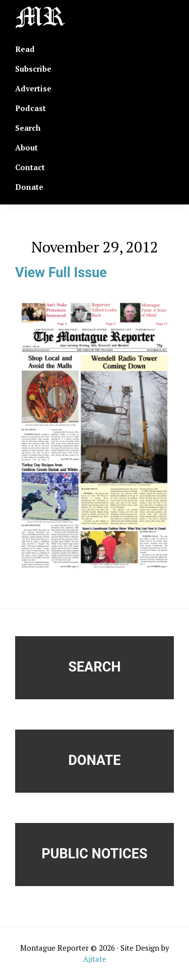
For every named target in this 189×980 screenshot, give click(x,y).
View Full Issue (61, 273)
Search (95, 667)
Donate (95, 760)
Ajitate (95, 959)
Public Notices (94, 854)
